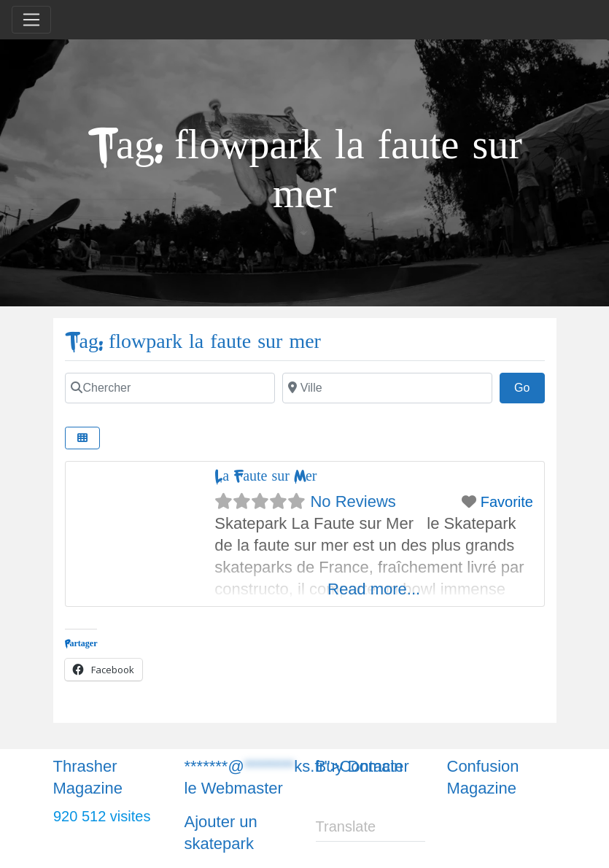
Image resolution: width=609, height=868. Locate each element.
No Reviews (353, 501)
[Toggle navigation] (31, 20)
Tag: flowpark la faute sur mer (193, 342)
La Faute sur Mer (265, 476)
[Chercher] (170, 388)
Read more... (374, 589)
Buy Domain (360, 766)
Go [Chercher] (530, 386)
